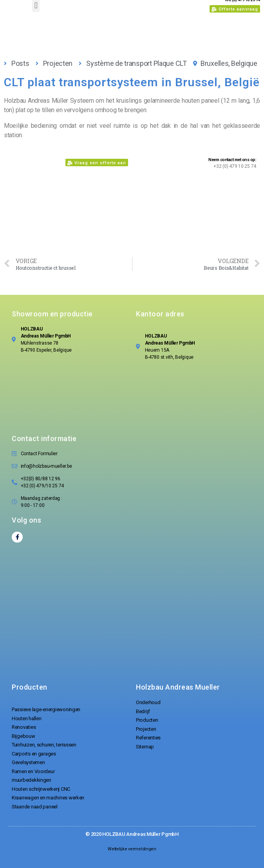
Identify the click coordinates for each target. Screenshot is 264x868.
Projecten (58, 63)
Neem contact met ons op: (232, 160)
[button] (235, 9)
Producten (30, 687)
